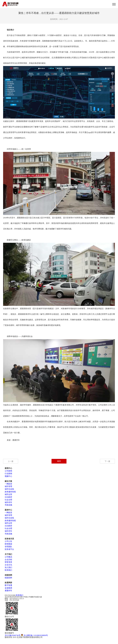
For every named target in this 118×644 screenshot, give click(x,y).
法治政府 (8, 497)
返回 (59, 461)
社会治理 (8, 500)
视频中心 (8, 476)
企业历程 (8, 560)
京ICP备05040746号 (13, 635)
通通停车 (8, 591)
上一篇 (11, 461)
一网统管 (8, 484)
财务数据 (8, 544)
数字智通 (8, 585)
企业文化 (8, 565)
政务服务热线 (10, 492)
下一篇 (107, 461)
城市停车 (8, 502)
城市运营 (8, 494)
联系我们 (8, 570)
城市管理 (8, 486)
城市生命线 (9, 489)
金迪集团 (8, 588)
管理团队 (8, 547)
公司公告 (8, 541)
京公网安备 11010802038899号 (34, 635)
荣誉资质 (8, 562)
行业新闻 (8, 474)
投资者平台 (9, 549)
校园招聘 (8, 578)
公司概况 (8, 557)
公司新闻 (8, 471)
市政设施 (8, 505)
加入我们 (8, 567)
